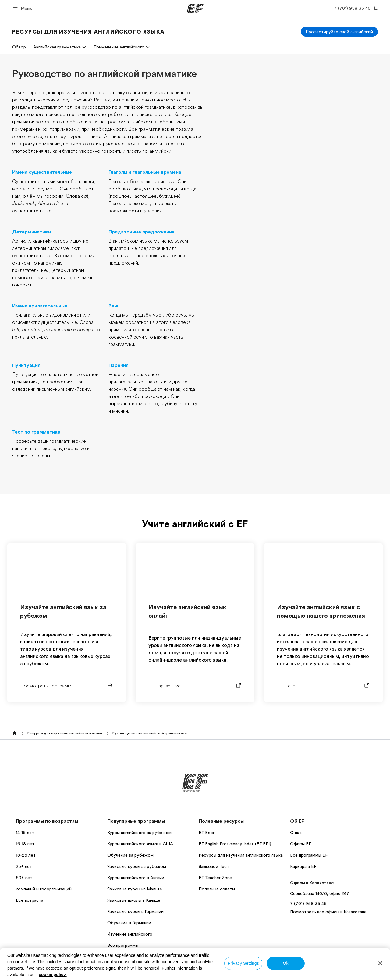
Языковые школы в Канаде (134, 900)
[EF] (195, 9)
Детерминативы (32, 232)
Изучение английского (130, 934)
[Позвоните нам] (355, 8)
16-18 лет (25, 844)
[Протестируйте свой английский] (339, 32)
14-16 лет (25, 833)
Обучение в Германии (129, 923)
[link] (89, 32)
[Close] (380, 963)
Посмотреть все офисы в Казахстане (328, 912)
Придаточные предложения (142, 232)
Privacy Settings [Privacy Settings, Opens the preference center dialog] (243, 963)
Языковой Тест (214, 866)
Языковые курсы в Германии (135, 911)
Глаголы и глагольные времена (145, 172)
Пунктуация (26, 365)
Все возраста (30, 900)
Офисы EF (301, 844)
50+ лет (24, 878)
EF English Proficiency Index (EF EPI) (235, 844)
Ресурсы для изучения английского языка (241, 855)
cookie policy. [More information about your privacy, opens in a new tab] (53, 975)
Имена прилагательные (40, 306)
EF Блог (207, 833)
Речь (114, 306)
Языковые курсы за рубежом (137, 866)
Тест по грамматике (36, 432)
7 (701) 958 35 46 (308, 904)
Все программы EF (309, 855)
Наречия (119, 365)
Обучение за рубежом (130, 855)
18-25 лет (26, 855)
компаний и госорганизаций (44, 889)
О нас (296, 833)
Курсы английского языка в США (140, 844)
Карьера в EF (303, 866)
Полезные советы (217, 889)
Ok (285, 963)
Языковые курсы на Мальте (135, 889)
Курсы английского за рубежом (139, 833)
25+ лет (24, 866)
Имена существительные (42, 172)
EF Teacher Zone (215, 878)
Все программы (123, 945)
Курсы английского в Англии (136, 878)
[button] (24, 8)
